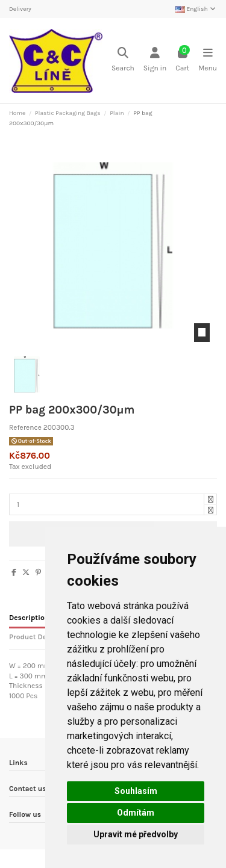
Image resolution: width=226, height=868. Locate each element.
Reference (25, 427)
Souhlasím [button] (136, 791)
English (196, 9)
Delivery (20, 9)
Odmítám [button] (136, 813)
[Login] (155, 60)
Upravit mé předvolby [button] (136, 834)
